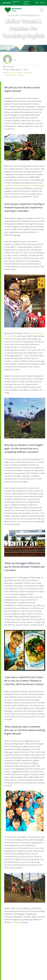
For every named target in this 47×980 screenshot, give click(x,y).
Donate (42, 3)
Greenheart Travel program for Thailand (22, 186)
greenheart (7, 3)
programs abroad (27, 3)
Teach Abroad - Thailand (14, 75)
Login (37, 3)
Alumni (8, 73)
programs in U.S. (16, 3)
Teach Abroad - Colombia (22, 73)
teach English (15, 922)
